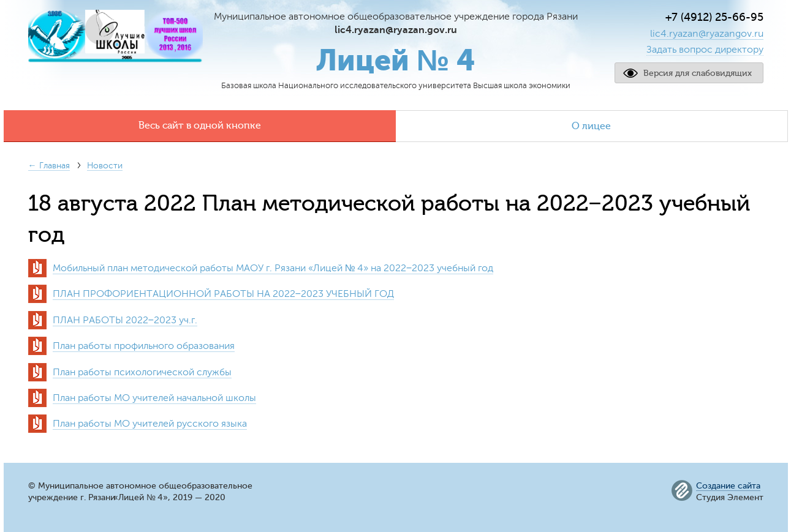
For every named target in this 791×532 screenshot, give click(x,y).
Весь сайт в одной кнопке (200, 126)
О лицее (591, 126)
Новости (105, 166)
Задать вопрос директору (705, 50)
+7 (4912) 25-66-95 (714, 17)
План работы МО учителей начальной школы (154, 398)
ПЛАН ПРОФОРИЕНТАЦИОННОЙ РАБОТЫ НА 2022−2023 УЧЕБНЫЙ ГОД (223, 294)
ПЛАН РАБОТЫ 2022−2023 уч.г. (125, 320)
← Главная (49, 166)
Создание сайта (728, 486)
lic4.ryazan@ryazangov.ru (707, 34)
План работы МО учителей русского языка (150, 424)
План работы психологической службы (142, 372)
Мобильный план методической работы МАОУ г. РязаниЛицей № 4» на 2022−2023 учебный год (273, 268)
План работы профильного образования (144, 346)
